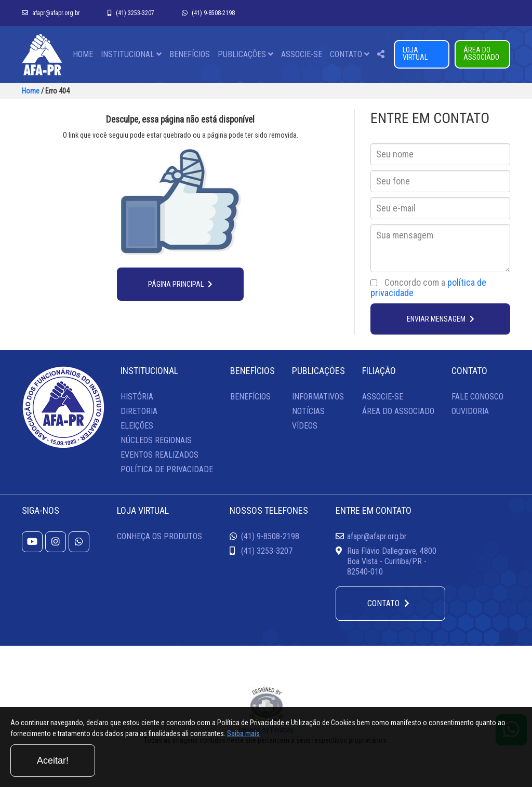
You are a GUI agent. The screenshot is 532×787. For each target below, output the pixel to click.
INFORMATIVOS (318, 397)
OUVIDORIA (470, 411)
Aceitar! (479, 761)
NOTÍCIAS (308, 411)
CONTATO (388, 603)
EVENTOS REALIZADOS (159, 455)
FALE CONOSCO (477, 397)
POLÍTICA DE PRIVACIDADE (167, 469)
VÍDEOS (305, 426)
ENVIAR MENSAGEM (441, 319)
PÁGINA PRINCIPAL (180, 284)
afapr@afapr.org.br (51, 13)
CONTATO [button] (350, 54)
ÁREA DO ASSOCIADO (481, 54)
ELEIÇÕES (137, 426)
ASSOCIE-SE (302, 54)
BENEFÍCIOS (190, 54)
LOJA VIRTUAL (415, 54)
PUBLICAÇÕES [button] (245, 54)
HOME (83, 54)
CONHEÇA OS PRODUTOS (159, 536)
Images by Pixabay (266, 730)
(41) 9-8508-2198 (208, 13)
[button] (381, 55)
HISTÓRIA (137, 397)
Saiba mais (328, 763)
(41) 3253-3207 (131, 13)
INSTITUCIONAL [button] (131, 54)
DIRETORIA (139, 411)
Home (31, 91)
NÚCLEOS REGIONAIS (156, 440)
